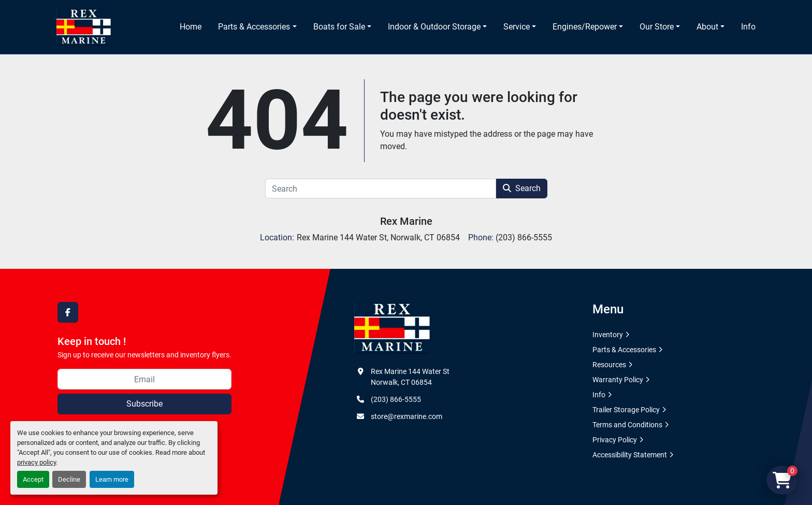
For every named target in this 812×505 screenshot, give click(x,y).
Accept (33, 479)
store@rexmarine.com (407, 416)
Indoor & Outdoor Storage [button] (434, 27)
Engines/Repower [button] (585, 27)
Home (191, 27)
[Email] (144, 379)
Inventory (608, 335)
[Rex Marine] (392, 327)
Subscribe (144, 404)
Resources (609, 365)
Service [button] (517, 27)
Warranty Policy (618, 380)
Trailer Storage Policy (626, 410)
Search (522, 188)
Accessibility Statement (630, 455)
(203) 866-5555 (396, 399)
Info (748, 27)
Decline (69, 479)
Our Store (657, 27)
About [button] (707, 27)
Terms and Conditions (627, 425)
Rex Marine (406, 221)
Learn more (112, 479)
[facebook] (68, 312)
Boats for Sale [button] (339, 27)
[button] (257, 27)
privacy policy (37, 462)
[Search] (381, 189)
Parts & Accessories (254, 27)
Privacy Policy (615, 440)
